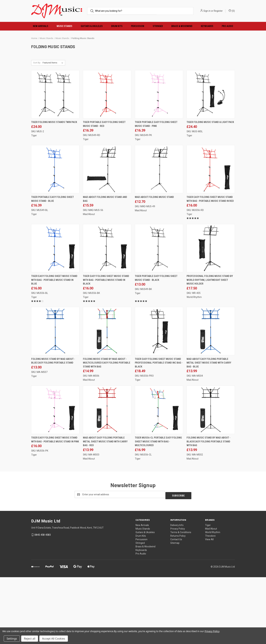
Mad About (211, 596)
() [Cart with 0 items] (232, 11)
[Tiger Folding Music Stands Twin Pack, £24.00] (55, 162)
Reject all (30, 639)
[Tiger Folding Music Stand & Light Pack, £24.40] (211, 162)
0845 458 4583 (43, 602)
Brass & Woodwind (182, 26)
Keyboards (207, 26)
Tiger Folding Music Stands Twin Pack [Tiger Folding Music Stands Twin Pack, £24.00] (54, 190)
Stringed (158, 26)
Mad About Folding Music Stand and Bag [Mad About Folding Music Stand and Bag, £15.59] (105, 267)
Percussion (138, 26)
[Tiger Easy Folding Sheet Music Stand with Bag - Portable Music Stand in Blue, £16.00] (55, 316)
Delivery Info (177, 592)
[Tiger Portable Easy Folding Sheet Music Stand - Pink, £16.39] (159, 162)
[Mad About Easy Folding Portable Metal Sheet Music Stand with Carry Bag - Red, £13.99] (107, 478)
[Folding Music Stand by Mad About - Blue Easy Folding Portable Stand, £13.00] (55, 399)
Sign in (207, 11)
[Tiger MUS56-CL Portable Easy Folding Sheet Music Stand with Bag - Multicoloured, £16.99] (159, 478)
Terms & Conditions (181, 599)
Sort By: (37, 131)
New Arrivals (41, 26)
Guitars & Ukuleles (92, 26)
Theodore (210, 603)
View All (209, 606)
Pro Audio (227, 26)
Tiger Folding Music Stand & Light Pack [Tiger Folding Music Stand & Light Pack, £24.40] (210, 190)
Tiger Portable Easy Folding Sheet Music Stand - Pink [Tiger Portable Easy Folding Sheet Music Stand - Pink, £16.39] (156, 192)
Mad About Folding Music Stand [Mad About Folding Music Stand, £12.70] (154, 265)
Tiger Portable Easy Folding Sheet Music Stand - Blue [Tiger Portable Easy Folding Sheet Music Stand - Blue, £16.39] (53, 267)
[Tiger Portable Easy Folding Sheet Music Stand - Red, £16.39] (107, 162)
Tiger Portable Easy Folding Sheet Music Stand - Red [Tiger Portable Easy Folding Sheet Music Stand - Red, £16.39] (104, 192)
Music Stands (64, 26)
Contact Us (176, 606)
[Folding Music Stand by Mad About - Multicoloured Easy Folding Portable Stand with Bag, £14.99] (107, 399)
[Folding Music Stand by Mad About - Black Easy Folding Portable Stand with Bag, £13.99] (211, 478)
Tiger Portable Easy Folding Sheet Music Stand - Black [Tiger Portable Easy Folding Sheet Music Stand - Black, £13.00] (156, 346)
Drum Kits (117, 26)
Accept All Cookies (54, 639)
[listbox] (54, 131)
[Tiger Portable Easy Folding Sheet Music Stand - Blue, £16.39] (55, 237)
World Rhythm (213, 599)
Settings (12, 639)
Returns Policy (178, 603)
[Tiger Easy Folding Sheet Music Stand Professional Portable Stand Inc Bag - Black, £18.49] (159, 399)
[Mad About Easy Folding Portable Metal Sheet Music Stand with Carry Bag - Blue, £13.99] (211, 399)
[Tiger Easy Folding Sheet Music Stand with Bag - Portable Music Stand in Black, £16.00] (107, 316)
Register (218, 11)
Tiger (208, 592)
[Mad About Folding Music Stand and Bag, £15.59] (107, 237)
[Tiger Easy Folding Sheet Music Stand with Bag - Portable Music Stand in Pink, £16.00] (55, 478)
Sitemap (175, 610)
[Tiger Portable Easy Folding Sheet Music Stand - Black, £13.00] (159, 316)
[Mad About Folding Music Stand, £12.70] (159, 237)
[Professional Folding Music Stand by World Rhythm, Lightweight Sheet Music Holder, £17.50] (211, 316)
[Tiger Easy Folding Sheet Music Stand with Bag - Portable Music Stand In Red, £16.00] (211, 237)
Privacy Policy (178, 596)
